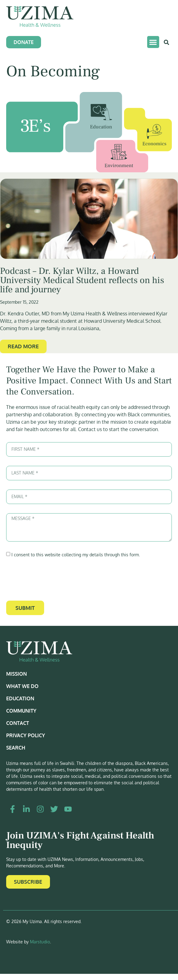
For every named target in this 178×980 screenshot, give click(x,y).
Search (16, 748)
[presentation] (53, 579)
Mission (17, 674)
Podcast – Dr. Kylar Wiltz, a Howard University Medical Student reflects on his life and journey (82, 280)
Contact (18, 723)
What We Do (22, 686)
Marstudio (40, 942)
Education (20, 698)
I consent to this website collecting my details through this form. (76, 555)
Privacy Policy (26, 735)
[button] (153, 42)
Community (21, 711)
